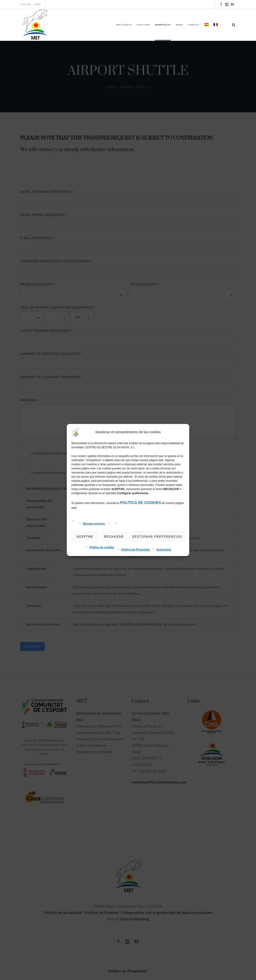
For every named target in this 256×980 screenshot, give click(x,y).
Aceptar (85, 537)
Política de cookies (102, 547)
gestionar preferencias (157, 537)
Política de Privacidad (135, 550)
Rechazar (114, 537)
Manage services (94, 524)
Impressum (164, 550)
